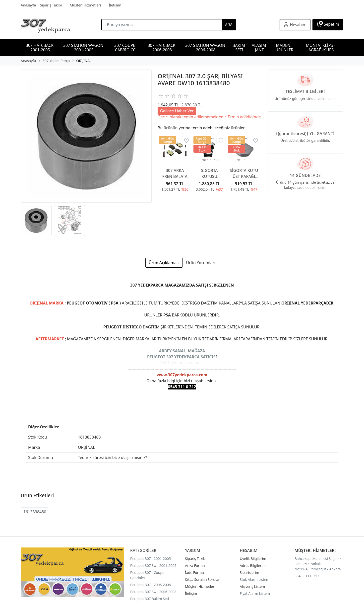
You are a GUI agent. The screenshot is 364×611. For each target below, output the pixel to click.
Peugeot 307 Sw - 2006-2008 (153, 592)
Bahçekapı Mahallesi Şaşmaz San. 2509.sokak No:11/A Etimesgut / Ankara (318, 564)
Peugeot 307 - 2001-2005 (151, 559)
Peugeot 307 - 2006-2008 (151, 585)
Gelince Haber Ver (177, 111)
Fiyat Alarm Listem (255, 593)
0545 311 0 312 (307, 576)
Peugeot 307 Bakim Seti (150, 599)
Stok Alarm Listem (255, 579)
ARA (229, 25)
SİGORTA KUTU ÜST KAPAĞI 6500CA (244, 174)
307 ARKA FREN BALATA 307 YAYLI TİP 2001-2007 (175, 174)
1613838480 (35, 512)
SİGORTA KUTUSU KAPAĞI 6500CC (209, 174)
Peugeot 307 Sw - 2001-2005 (153, 566)
